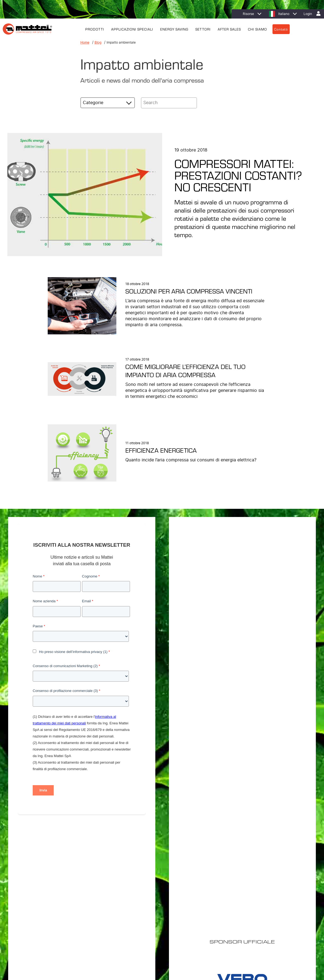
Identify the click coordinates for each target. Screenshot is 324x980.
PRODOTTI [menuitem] (95, 29)
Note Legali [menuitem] (90, 946)
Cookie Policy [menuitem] (67, 946)
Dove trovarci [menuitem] (265, 878)
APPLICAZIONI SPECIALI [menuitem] (132, 29)
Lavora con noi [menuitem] (266, 892)
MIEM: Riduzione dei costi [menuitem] (205, 885)
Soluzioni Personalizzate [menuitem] (135, 892)
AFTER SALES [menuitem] (229, 29)
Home (85, 42)
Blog (98, 42)
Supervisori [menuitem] (125, 906)
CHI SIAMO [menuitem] (258, 29)
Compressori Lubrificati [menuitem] (134, 885)
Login (308, 14)
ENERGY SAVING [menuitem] (174, 29)
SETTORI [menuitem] (203, 29)
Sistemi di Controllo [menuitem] (131, 914)
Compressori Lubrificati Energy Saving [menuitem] (145, 878)
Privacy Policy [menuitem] (42, 946)
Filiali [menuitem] (259, 885)
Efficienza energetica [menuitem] (202, 878)
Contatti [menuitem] (281, 29)
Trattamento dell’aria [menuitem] (131, 899)
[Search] (169, 103)
